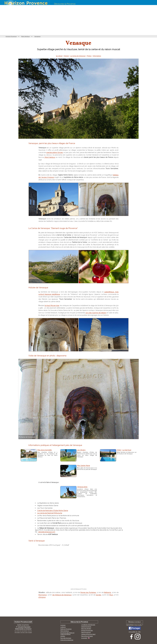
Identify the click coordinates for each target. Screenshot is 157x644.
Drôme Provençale (87, 630)
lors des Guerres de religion (96, 313)
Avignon (63, 625)
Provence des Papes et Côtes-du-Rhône (67, 633)
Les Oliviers (81, 450)
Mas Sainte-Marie (84, 466)
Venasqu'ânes (82, 487)
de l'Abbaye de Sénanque (62, 595)
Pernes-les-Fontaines (88, 592)
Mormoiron (43, 595)
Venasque (37, 36)
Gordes (99, 595)
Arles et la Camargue (67, 640)
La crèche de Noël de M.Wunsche (50, 513)
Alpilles (63, 636)
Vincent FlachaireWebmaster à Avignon (23, 628)
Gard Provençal (86, 632)
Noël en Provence (66, 629)
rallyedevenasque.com (47, 532)
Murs (111, 595)
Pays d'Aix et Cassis (87, 636)
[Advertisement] (78, 20)
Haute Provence (86, 627)
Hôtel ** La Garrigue (124, 450)
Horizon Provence (11, 36)
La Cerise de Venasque (78, 56)
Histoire (66, 56)
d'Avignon (42, 597)
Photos (89, 56)
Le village (59, 56)
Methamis (107, 592)
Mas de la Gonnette (45, 450)
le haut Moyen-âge (52, 306)
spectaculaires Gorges (55, 152)
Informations (97, 56)
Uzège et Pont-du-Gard (88, 634)
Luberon (63, 627)
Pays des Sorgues (66, 638)
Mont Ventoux (25, 36)
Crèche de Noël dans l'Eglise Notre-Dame (53, 511)
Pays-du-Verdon (86, 629)
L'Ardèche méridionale (88, 625)
